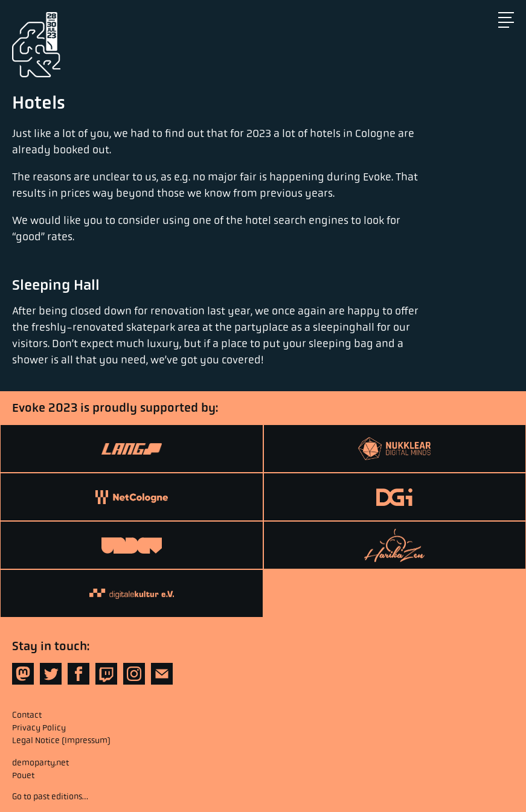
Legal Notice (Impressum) (61, 740)
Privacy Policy (39, 727)
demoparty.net (40, 762)
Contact (27, 715)
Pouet (23, 775)
